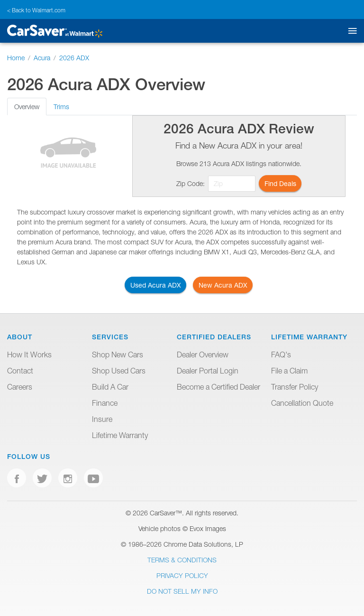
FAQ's (281, 355)
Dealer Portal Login (208, 371)
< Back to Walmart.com (36, 10)
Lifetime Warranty (120, 435)
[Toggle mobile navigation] (350, 31)
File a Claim (289, 371)
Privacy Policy (182, 575)
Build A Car (110, 387)
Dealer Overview (203, 355)
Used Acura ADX (156, 285)
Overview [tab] (27, 107)
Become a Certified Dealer (218, 387)
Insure (102, 419)
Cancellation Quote (302, 403)
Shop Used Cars (119, 371)
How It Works (29, 355)
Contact (20, 371)
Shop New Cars (118, 355)
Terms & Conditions (182, 560)
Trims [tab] (61, 107)
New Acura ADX (223, 285)
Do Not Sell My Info (182, 591)
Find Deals (280, 183)
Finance (105, 403)
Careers (20, 387)
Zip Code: (191, 183)
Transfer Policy (295, 387)
